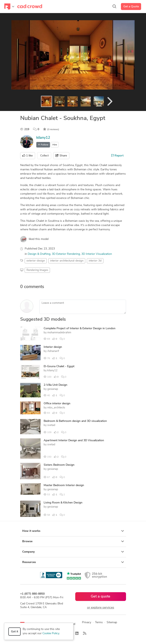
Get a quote (101, 597)
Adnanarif (53, 351)
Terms (99, 622)
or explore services (101, 608)
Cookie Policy (51, 633)
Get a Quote (131, 7)
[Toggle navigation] (9, 7)
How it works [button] (73, 531)
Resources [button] (73, 562)
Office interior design (57, 404)
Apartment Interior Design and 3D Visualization (74, 441)
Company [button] (73, 552)
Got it (15, 632)
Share (61, 156)
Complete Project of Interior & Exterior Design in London (80, 329)
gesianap (53, 389)
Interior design (53, 347)
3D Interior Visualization (97, 254)
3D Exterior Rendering (66, 254)
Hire (55, 145)
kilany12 (43, 138)
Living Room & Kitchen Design (63, 503)
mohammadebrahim (59, 333)
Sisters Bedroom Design (59, 465)
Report (117, 156)
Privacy (87, 622)
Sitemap (112, 622)
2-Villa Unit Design (55, 385)
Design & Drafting (39, 254)
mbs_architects (56, 408)
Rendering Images (37, 270)
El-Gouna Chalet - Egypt (59, 366)
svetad (51, 425)
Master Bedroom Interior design (64, 485)
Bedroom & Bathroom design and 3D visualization (75, 421)
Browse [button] (73, 541)
